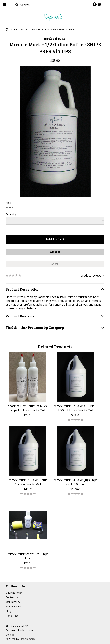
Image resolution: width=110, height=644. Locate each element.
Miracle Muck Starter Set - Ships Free (28, 556)
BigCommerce (28, 639)
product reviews (91, 275)
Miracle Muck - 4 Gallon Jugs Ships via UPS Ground (75, 482)
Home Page (12, 616)
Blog (8, 611)
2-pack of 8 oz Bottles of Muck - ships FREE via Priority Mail (28, 408)
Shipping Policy (14, 593)
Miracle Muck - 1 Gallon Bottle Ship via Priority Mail (28, 482)
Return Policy (13, 602)
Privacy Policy (13, 606)
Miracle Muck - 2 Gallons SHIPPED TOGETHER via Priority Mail (76, 408)
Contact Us (12, 597)
